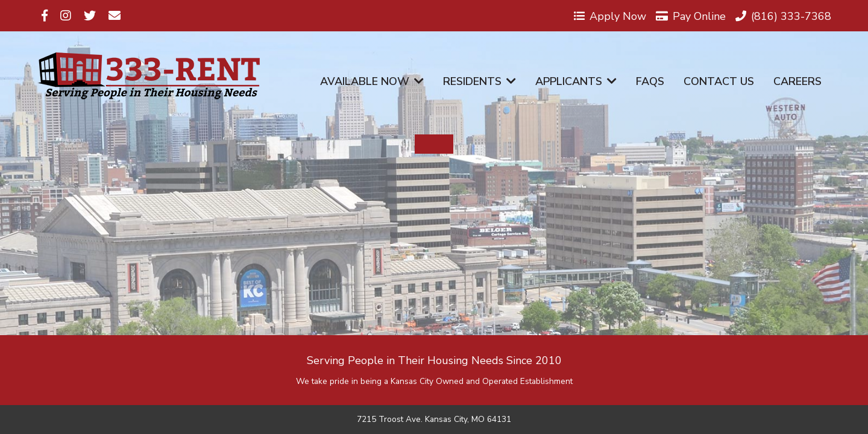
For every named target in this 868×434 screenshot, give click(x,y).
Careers (797, 81)
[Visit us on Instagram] (66, 16)
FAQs (650, 81)
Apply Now (610, 16)
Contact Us (719, 81)
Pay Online (691, 16)
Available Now (372, 81)
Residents (480, 81)
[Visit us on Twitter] (90, 16)
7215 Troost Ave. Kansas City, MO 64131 (434, 420)
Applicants (576, 81)
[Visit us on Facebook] (45, 16)
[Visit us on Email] (115, 16)
